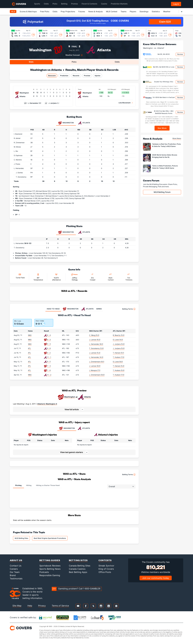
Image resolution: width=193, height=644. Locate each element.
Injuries (98, 76)
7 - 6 (49, 370)
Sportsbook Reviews (50, 566)
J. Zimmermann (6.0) (97, 375)
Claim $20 (165, 22)
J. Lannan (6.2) (95, 340)
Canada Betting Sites (80, 566)
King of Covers (106, 569)
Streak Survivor (106, 566)
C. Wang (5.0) (94, 335)
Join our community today (156, 578)
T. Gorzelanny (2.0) (96, 348)
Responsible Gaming (50, 575)
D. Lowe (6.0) (118, 362)
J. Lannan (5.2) (95, 353)
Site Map (17, 606)
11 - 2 (49, 375)
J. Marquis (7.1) (95, 370)
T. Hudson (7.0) (119, 357)
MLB (13, 11)
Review (180, 54)
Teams (124, 11)
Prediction (64, 76)
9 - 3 (49, 340)
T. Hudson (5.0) (119, 370)
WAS (30, 335)
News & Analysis (95, 11)
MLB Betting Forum (162, 192)
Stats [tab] (31, 62)
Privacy (42, 606)
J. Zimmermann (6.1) (97, 362)
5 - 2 (49, 353)
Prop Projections (68, 11)
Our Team (15, 572)
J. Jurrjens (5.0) (119, 344)
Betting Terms (129, 309)
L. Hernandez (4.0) (96, 357)
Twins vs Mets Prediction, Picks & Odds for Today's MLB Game (165, 167)
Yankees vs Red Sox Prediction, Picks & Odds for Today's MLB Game (166, 145)
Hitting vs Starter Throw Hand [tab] (48, 485)
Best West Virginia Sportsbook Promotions (50, 538)
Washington (40, 50)
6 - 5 (49, 362)
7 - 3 (49, 366)
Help (30, 606)
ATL (29, 348)
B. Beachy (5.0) (119, 335)
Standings (144, 11)
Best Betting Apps (78, 572)
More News (177, 138)
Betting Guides (50, 560)
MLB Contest (112, 11)
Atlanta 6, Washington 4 (47, 404)
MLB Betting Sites (21, 538)
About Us (16, 560)
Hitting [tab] (29, 485)
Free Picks (45, 11)
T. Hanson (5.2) (119, 366)
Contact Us (16, 566)
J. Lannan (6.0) (95, 366)
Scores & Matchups (28, 11)
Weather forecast (73, 55)
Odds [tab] (117, 62)
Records (76, 76)
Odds (55, 11)
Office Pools (105, 572)
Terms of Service (60, 606)
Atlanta (104, 50)
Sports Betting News (50, 569)
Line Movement (125, 103)
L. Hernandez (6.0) (96, 344)
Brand (13, 575)
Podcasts (44, 572)
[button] (74, 409)
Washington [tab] (66, 123)
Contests (105, 560)
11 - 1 (49, 357)
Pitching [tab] (18, 485)
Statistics (156, 11)
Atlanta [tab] (84, 123)
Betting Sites (78, 560)
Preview (87, 76)
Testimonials (16, 579)
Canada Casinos (77, 569)
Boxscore (52, 76)
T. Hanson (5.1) (118, 353)
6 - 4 (49, 335)
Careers (14, 569)
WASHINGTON (67, 428)
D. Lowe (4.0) (118, 340)
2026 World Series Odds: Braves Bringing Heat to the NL (165, 156)
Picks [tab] (74, 62)
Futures (82, 11)
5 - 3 (49, 344)
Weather (167, 11)
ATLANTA (84, 428)
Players (133, 11)
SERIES (99, 309)
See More (162, 128)
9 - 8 (49, 348)
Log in (176, 4)
